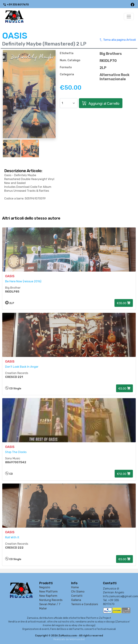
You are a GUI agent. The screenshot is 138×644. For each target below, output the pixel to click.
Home (75, 587)
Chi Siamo (78, 592)
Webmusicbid (77, 639)
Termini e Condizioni (85, 604)
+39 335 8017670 (16, 5)
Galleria (76, 600)
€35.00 (124, 303)
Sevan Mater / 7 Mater (50, 606)
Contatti (77, 596)
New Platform (48, 592)
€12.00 (124, 474)
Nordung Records (51, 600)
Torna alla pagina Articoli (118, 40)
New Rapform (48, 596)
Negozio (45, 587)
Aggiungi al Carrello (101, 103)
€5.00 (124, 388)
